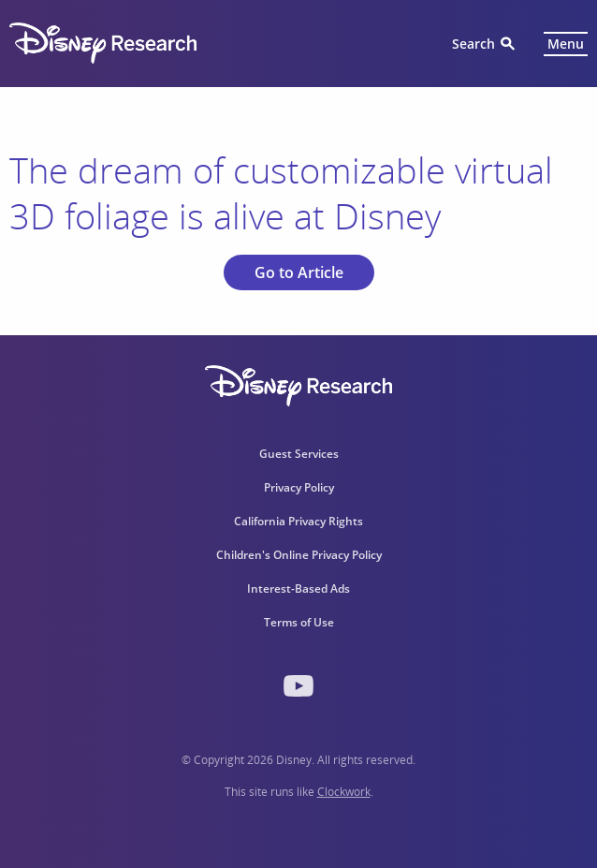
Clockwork (344, 792)
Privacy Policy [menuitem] (299, 487)
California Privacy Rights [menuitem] (298, 521)
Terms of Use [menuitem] (299, 622)
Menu (566, 44)
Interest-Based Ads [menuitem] (298, 588)
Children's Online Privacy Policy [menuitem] (299, 555)
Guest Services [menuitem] (299, 454)
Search (473, 44)
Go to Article (299, 272)
